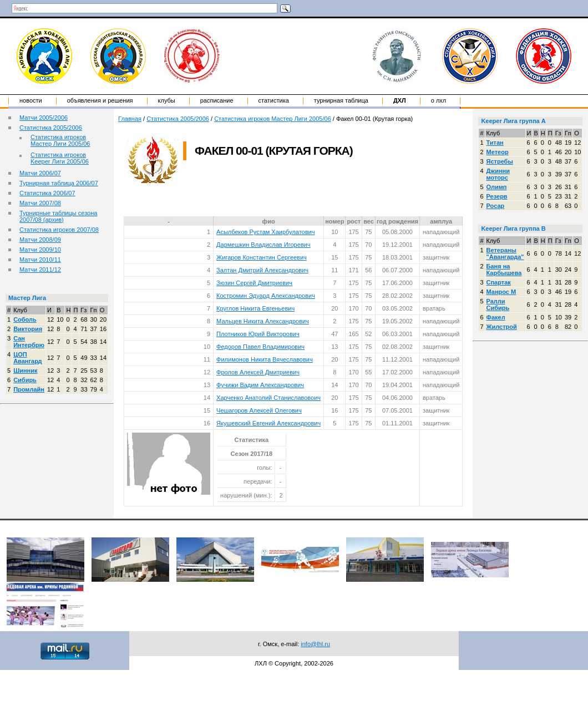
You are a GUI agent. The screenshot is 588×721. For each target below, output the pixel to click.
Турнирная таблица (341, 100)
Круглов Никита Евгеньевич (255, 308)
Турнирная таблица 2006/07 (59, 183)
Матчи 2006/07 (40, 173)
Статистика (274, 100)
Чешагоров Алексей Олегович (259, 410)
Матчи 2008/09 (40, 240)
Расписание (217, 100)
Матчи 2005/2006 (44, 118)
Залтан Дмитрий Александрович (262, 270)
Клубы (167, 100)
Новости (31, 100)
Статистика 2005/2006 (51, 128)
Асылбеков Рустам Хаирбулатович (265, 232)
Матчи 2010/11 (40, 260)
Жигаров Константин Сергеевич (262, 257)
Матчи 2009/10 (40, 250)
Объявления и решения (100, 100)
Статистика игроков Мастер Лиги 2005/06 (60, 140)
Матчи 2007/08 (40, 203)
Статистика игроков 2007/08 (59, 230)
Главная (130, 119)
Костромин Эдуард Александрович (266, 296)
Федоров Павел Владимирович (260, 347)
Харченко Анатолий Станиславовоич (268, 398)
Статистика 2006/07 (47, 193)
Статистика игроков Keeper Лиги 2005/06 (60, 158)
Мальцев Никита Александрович (263, 321)
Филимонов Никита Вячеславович (265, 359)
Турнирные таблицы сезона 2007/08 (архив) (58, 216)
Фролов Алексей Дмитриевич (258, 372)
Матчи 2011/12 (40, 270)
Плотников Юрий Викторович (258, 334)
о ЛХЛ (439, 100)
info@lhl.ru (315, 644)
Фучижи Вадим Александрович (260, 385)
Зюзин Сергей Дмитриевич (254, 283)
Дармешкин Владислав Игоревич (263, 245)
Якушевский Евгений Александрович (268, 423)
